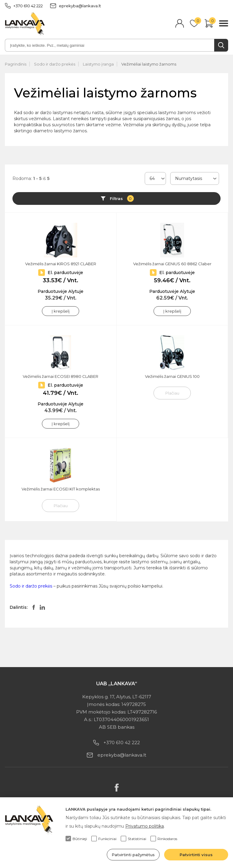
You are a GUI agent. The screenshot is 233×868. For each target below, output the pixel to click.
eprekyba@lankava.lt (76, 6)
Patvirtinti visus (196, 855)
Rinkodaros (164, 839)
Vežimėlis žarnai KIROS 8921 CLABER (61, 264)
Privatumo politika (145, 826)
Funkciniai (104, 839)
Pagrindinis (16, 64)
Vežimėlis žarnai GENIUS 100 (172, 376)
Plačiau (172, 393)
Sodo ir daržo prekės (55, 64)
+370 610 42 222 (24, 6)
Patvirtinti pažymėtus (133, 855)
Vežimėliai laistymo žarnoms (149, 64)
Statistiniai (133, 839)
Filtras (122, 198)
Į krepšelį (61, 311)
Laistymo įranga (98, 64)
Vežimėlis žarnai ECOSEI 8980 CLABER (61, 376)
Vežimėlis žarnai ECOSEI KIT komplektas (61, 489)
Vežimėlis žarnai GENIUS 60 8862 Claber (172, 264)
